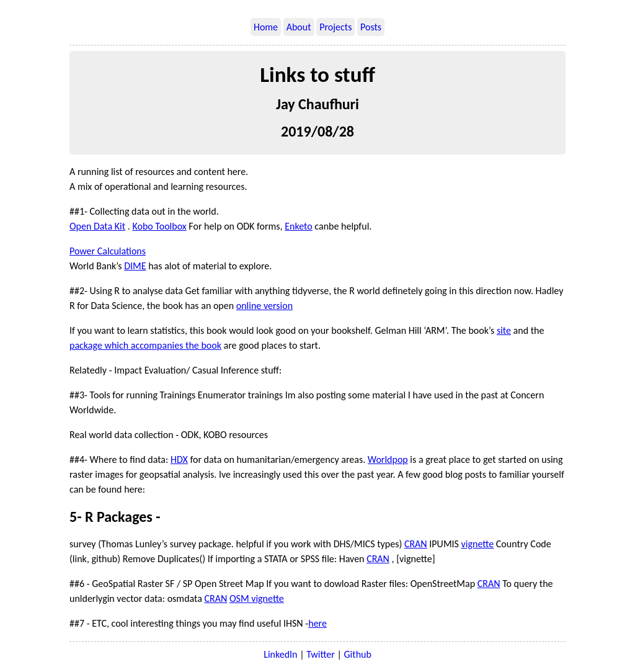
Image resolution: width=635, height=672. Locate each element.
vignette (478, 544)
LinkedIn (280, 654)
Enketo (299, 226)
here (317, 623)
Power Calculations (108, 251)
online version (264, 306)
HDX (179, 459)
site (504, 330)
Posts (371, 27)
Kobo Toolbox (159, 226)
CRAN (416, 544)
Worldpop (388, 459)
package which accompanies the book (145, 345)
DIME (135, 266)
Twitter (321, 654)
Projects (335, 27)
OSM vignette (257, 598)
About (299, 27)
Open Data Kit (97, 226)
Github (358, 654)
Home (266, 27)
